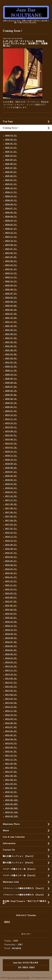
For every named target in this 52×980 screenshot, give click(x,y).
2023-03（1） (11, 265)
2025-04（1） (11, 176)
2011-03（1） (11, 784)
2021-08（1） (11, 334)
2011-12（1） (11, 756)
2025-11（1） (11, 152)
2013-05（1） (11, 691)
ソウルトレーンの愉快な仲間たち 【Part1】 (24, 888)
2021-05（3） (11, 346)
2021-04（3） (11, 350)
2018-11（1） (11, 456)
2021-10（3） (11, 326)
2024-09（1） (11, 200)
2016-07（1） (11, 553)
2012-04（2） (11, 739)
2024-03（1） (11, 221)
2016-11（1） (11, 537)
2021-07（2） (11, 338)
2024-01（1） (11, 229)
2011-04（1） (11, 780)
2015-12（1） (11, 581)
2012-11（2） (11, 711)
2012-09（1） (11, 719)
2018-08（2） (11, 468)
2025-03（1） (11, 180)
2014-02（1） (11, 662)
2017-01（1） (11, 529)
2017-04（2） (11, 521)
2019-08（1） (11, 431)
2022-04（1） (11, 302)
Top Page (8, 121)
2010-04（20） (12, 808)
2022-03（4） (11, 306)
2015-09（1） (11, 593)
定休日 (7, 922)
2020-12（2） (11, 367)
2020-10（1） (11, 375)
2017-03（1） (11, 525)
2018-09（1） (11, 464)
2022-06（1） (11, 298)
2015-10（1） (11, 589)
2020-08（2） (11, 383)
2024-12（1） (11, 188)
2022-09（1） (11, 285)
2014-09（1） (11, 634)
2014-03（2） (11, 658)
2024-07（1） (11, 208)
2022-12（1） (11, 273)
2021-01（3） (11, 362)
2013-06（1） (11, 687)
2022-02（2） (11, 310)
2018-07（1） (11, 472)
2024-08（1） (11, 204)
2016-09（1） (11, 545)
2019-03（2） (11, 444)
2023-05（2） (11, 257)
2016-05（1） (11, 561)
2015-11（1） (11, 585)
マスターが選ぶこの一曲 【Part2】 (19, 875)
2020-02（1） (11, 407)
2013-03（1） (11, 699)
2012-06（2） (11, 731)
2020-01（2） (11, 411)
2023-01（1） (11, 269)
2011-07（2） (11, 772)
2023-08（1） (11, 245)
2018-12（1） (11, 452)
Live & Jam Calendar (14, 837)
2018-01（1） (11, 492)
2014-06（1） (11, 646)
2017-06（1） (11, 512)
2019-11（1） (11, 419)
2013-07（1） (11, 683)
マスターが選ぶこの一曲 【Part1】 (20, 869)
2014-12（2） (11, 622)
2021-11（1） (11, 322)
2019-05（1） (11, 435)
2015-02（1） (11, 618)
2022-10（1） (11, 281)
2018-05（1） (11, 480)
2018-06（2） (11, 476)
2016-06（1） (11, 557)
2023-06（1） (11, 253)
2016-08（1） (11, 549)
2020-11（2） (11, 371)
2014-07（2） (11, 642)
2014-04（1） (11, 654)
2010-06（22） (12, 800)
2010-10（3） (11, 792)
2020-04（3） (11, 399)
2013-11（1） (11, 670)
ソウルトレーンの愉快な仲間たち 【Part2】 (24, 895)
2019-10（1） (11, 423)
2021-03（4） (11, 354)
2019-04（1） (11, 439)
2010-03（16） (12, 812)
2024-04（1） (11, 217)
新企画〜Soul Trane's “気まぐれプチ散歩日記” (25, 902)
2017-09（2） (11, 504)
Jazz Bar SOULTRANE (18, 978)
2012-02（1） (11, 747)
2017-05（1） (11, 516)
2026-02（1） (11, 140)
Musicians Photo (11, 824)
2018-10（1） (11, 460)
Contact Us (9, 850)
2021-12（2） (11, 318)
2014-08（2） (11, 638)
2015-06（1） (11, 606)
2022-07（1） (11, 294)
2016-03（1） (11, 569)
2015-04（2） (11, 610)
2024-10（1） (11, 196)
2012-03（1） (11, 743)
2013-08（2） (11, 679)
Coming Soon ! (11, 128)
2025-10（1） (11, 156)
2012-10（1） (11, 715)
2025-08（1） (11, 164)
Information (9, 843)
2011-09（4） (11, 764)
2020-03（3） (11, 403)
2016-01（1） (11, 577)
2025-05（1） (11, 172)
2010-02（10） (12, 816)
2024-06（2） (11, 213)
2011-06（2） (11, 776)
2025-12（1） (11, 148)
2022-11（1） (11, 277)
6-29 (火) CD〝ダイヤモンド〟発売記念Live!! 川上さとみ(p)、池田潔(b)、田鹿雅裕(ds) (25, 44)
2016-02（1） (11, 573)
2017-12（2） (11, 496)
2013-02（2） (11, 703)
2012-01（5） (11, 752)
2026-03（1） (11, 136)
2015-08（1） (11, 598)
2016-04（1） (11, 565)
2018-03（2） (11, 484)
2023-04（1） (11, 261)
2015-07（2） (11, 602)
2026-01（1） (11, 144)
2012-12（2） (11, 707)
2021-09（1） (11, 330)
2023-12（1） (11, 233)
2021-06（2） (11, 342)
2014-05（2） (11, 650)
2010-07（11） (12, 796)
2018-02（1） (11, 488)
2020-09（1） (11, 379)
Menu (6, 830)
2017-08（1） (11, 508)
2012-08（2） (11, 723)
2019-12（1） (11, 415)
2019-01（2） (11, 448)
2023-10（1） (11, 241)
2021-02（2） (11, 358)
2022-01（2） (11, 314)
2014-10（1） (11, 630)
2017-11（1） (11, 500)
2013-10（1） (11, 675)
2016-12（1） (11, 533)
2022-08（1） (11, 290)
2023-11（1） (11, 237)
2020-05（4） (11, 395)
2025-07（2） (11, 168)
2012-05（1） (11, 735)
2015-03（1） (11, 614)
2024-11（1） (11, 192)
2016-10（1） (11, 541)
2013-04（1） (11, 695)
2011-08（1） (11, 768)
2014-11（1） (11, 626)
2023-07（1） (11, 249)
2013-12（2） (11, 666)
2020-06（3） (11, 391)
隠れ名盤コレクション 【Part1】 (19, 856)
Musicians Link (11, 882)
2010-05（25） (12, 804)
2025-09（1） (11, 160)
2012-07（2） (11, 727)
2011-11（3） (11, 760)
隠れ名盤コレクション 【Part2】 (18, 863)
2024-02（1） (11, 225)
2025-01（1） (11, 184)
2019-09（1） (11, 427)
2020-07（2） (11, 387)
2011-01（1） (11, 788)
